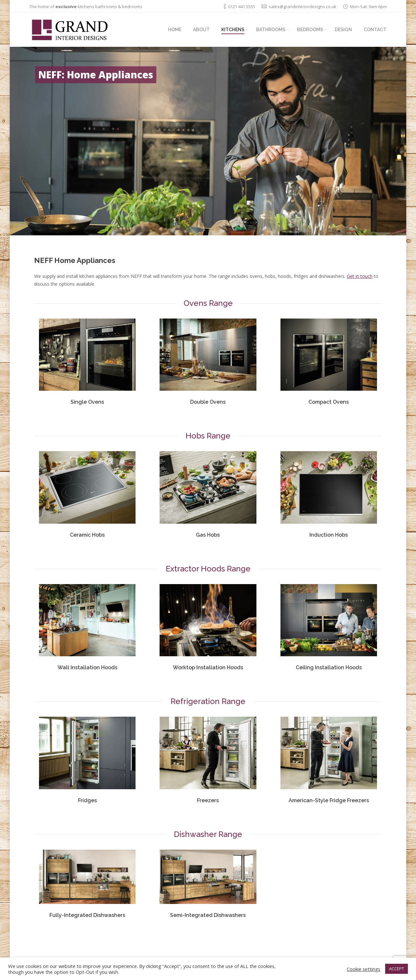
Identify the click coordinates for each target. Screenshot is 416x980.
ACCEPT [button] (396, 969)
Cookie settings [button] (364, 969)
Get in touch (360, 276)
